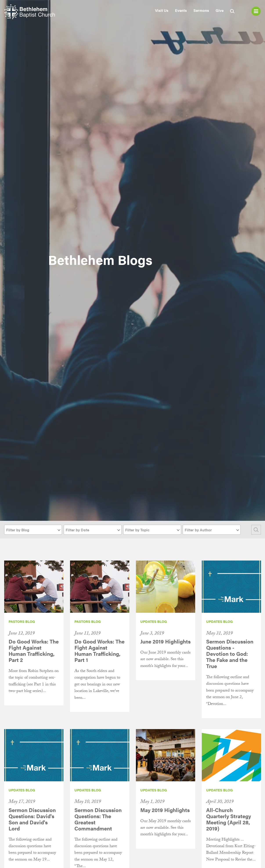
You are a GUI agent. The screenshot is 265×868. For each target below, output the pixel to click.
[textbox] (33, 530)
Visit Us (162, 10)
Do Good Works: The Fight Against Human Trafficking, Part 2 (34, 651)
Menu (256, 11)
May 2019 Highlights (165, 810)
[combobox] (33, 530)
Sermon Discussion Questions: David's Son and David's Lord (32, 819)
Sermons (201, 10)
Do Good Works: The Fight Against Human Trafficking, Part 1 (99, 651)
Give (220, 10)
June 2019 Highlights (165, 641)
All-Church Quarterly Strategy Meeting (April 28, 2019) (229, 819)
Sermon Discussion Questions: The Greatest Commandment (98, 819)
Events (181, 10)
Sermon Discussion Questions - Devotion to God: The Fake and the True (230, 654)
